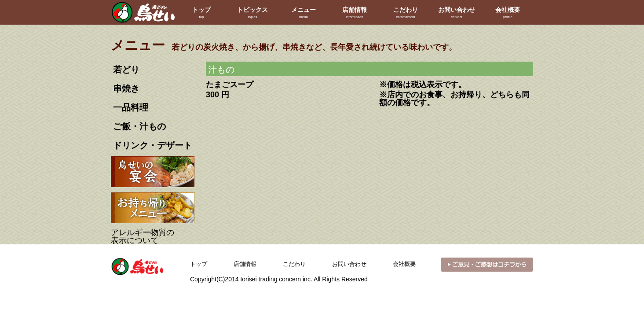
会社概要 (508, 13)
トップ (201, 13)
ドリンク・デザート (153, 145)
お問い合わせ (457, 13)
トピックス (252, 13)
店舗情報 (355, 13)
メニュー (304, 13)
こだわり (406, 13)
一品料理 (131, 107)
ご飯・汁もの (139, 126)
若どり (126, 70)
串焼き (126, 88)
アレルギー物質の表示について (143, 236)
